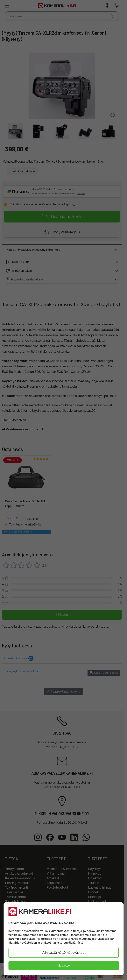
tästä (80, 943)
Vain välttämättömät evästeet (64, 953)
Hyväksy (64, 966)
